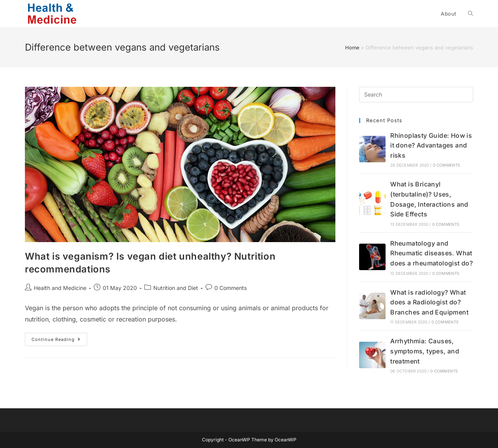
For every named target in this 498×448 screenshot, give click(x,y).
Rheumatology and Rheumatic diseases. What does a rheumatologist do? (431, 253)
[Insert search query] (416, 95)
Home (352, 47)
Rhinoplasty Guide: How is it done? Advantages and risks (431, 145)
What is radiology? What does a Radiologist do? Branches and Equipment (429, 302)
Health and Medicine (60, 288)
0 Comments (231, 288)
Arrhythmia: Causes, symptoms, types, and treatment (425, 351)
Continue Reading (59, 341)
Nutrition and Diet (176, 288)
